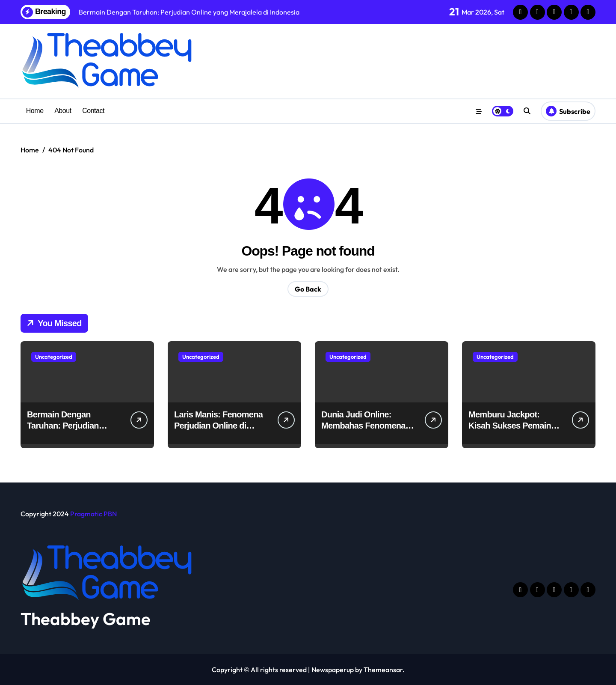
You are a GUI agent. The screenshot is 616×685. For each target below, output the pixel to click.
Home (35, 111)
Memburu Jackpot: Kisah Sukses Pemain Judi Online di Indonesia (514, 426)
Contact (93, 111)
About (63, 111)
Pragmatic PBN (93, 514)
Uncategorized (54, 357)
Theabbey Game (86, 619)
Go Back (308, 289)
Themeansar (383, 670)
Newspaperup (333, 670)
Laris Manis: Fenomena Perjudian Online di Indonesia (218, 426)
